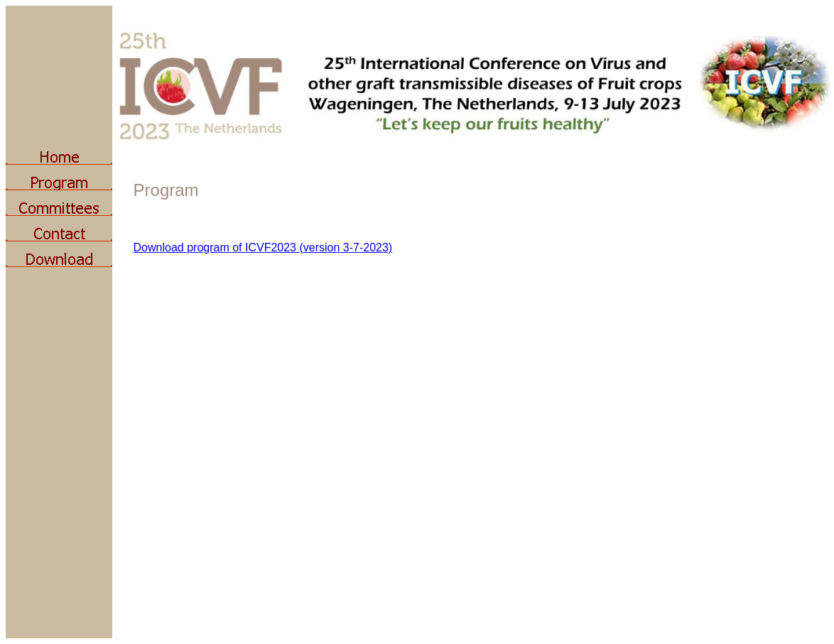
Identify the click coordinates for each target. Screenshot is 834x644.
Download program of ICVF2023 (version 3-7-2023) (263, 247)
